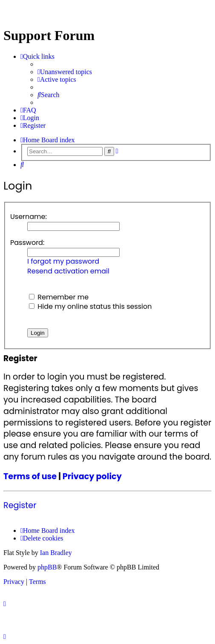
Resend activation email (68, 271)
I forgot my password (63, 262)
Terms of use (30, 477)
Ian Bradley (56, 553)
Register (20, 506)
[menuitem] (65, 72)
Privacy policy (92, 477)
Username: (29, 217)
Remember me (59, 297)
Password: (27, 243)
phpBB (47, 567)
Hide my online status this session (90, 306)
